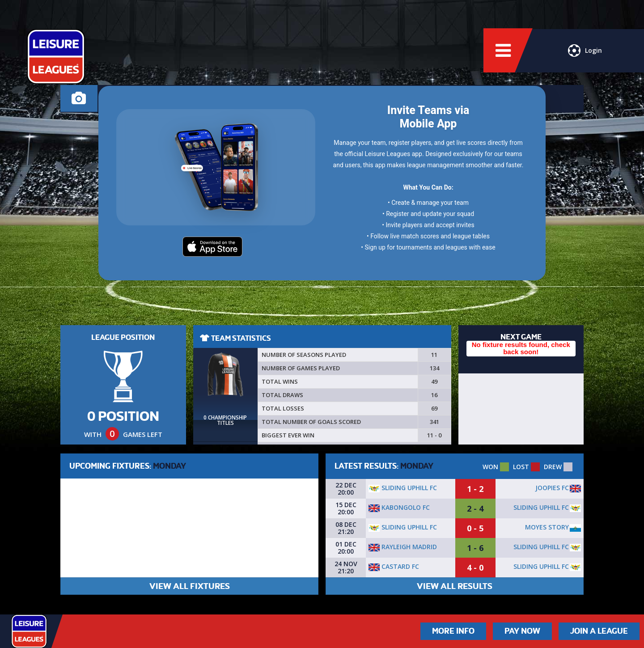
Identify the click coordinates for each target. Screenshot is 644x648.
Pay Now (522, 631)
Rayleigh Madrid (403, 547)
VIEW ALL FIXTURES (190, 586)
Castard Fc (394, 566)
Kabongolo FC (399, 507)
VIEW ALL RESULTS (455, 586)
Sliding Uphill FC (403, 488)
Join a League (599, 631)
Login (585, 51)
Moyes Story (547, 527)
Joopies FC (552, 488)
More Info (453, 631)
